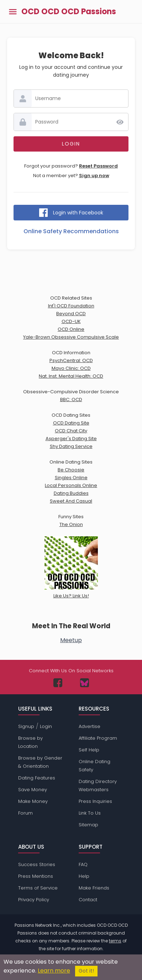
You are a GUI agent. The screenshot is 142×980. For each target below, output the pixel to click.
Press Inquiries (95, 801)
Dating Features (37, 778)
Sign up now (94, 176)
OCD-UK (71, 321)
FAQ (83, 864)
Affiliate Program (98, 738)
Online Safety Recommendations (71, 231)
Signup (26, 726)
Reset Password (98, 166)
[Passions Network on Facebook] (58, 683)
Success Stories (37, 864)
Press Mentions (36, 876)
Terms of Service (38, 888)
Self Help (89, 750)
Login (46, 726)
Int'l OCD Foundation (71, 306)
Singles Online (71, 478)
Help (84, 876)
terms (115, 941)
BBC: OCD (71, 399)
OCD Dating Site (71, 423)
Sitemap (88, 825)
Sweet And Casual (71, 501)
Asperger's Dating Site (71, 439)
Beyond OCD (71, 314)
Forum (25, 813)
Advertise (90, 726)
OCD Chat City (71, 431)
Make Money (33, 801)
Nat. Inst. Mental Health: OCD (71, 376)
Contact (88, 900)
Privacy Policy (34, 900)
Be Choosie (71, 470)
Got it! (86, 971)
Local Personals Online (71, 485)
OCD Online (71, 329)
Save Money (33, 790)
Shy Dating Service (71, 446)
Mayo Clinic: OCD (71, 368)
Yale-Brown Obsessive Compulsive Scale (71, 337)
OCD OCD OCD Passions (69, 12)
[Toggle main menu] (13, 12)
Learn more (54, 971)
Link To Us (90, 813)
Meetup (71, 640)
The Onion (71, 524)
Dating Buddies (71, 493)
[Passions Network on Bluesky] (85, 683)
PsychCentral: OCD (71, 360)
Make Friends (94, 888)
